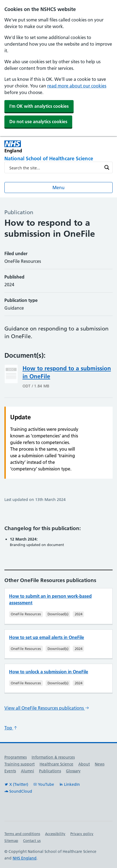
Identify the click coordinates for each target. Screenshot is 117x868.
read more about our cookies (77, 86)
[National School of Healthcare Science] (59, 159)
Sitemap (11, 841)
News (100, 764)
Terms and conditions (22, 834)
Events (10, 771)
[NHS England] (31, 147)
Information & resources (53, 757)
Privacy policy (82, 834)
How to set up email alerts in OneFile (47, 637)
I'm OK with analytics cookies (39, 106)
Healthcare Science (56, 764)
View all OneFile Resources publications (47, 708)
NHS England (25, 858)
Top (11, 728)
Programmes (16, 757)
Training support (19, 764)
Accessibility (55, 834)
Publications (50, 771)
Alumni (27, 771)
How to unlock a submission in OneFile (49, 672)
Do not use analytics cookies (38, 122)
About (84, 764)
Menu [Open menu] (59, 188)
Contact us (32, 841)
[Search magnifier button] (107, 167)
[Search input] (55, 167)
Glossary (73, 771)
